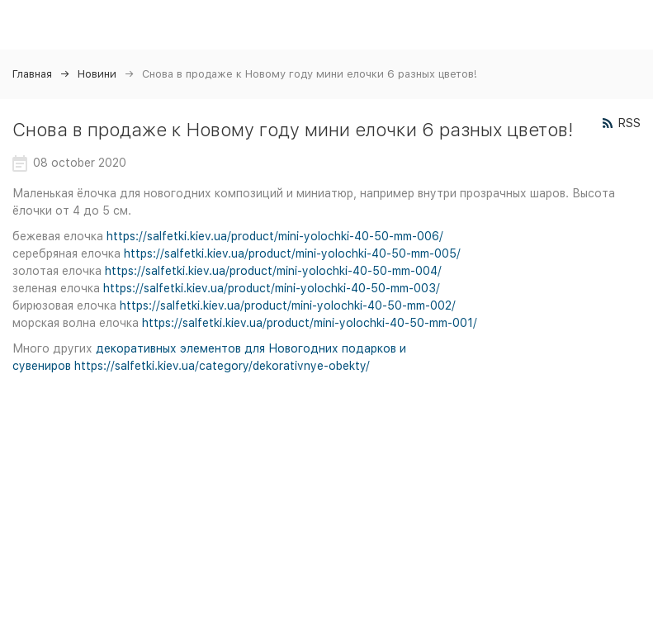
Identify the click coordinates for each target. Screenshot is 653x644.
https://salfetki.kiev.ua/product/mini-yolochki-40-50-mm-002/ (288, 305)
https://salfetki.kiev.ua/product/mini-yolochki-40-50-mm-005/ (292, 253)
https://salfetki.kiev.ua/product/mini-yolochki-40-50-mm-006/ (275, 236)
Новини (97, 74)
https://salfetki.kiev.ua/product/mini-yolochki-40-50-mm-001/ (310, 323)
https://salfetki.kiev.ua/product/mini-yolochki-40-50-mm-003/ (272, 288)
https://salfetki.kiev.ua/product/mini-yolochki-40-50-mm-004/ (273, 271)
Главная (32, 74)
